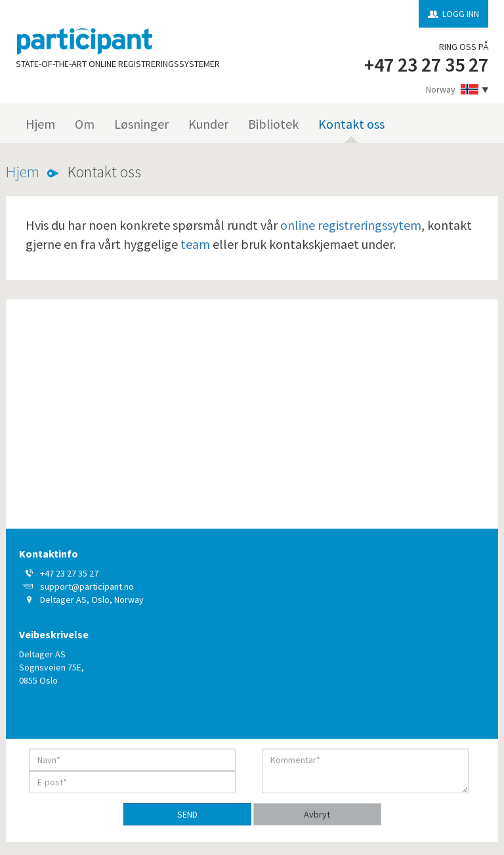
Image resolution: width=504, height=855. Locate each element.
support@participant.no (87, 586)
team (195, 244)
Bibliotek (273, 124)
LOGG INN (461, 14)
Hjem (40, 124)
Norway (441, 89)
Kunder (208, 124)
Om (85, 124)
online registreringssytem (351, 225)
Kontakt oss (351, 124)
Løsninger (141, 124)
